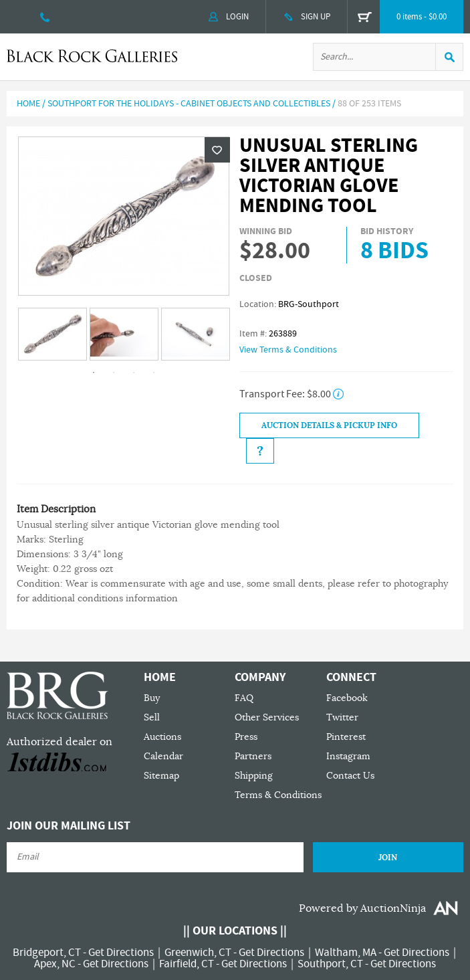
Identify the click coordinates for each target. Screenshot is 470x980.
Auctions (162, 737)
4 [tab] (154, 373)
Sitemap (161, 776)
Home (28, 104)
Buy (152, 698)
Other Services (267, 717)
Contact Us (350, 776)
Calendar (163, 756)
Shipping (254, 776)
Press (246, 737)
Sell (152, 717)
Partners (253, 756)
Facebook (347, 698)
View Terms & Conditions (288, 350)
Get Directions (121, 953)
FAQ (244, 698)
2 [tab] (114, 373)
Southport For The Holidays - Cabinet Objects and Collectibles (189, 104)
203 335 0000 (45, 17)
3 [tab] (134, 373)
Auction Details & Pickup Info (329, 425)
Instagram (348, 756)
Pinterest (346, 737)
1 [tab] (94, 373)
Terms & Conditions (278, 795)
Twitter (342, 717)
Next (222, 335)
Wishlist (217, 150)
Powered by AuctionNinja (362, 908)
